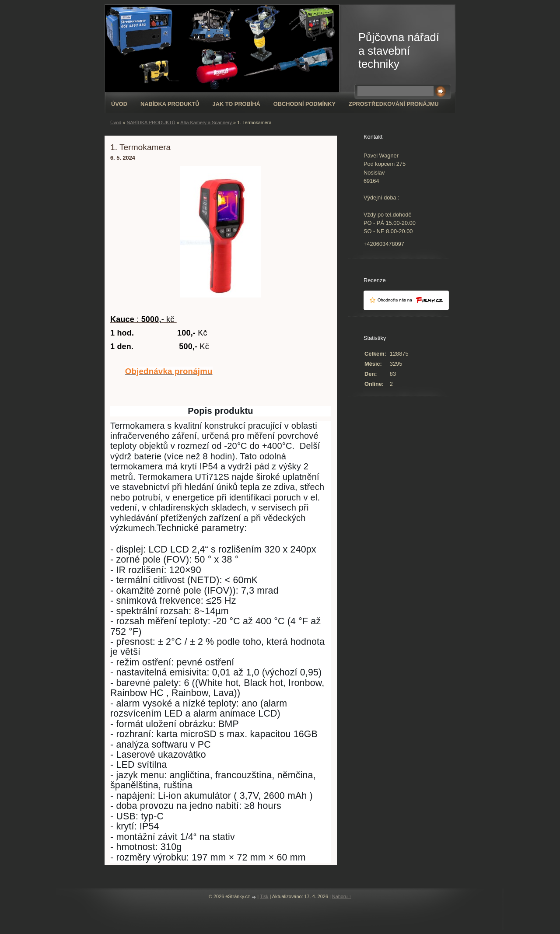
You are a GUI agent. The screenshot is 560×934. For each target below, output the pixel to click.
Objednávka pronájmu (169, 371)
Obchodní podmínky (304, 104)
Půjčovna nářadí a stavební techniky (399, 51)
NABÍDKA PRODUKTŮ (170, 104)
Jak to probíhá (236, 104)
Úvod (119, 104)
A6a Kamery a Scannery (207, 122)
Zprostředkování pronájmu (394, 104)
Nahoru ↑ (342, 896)
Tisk (264, 896)
